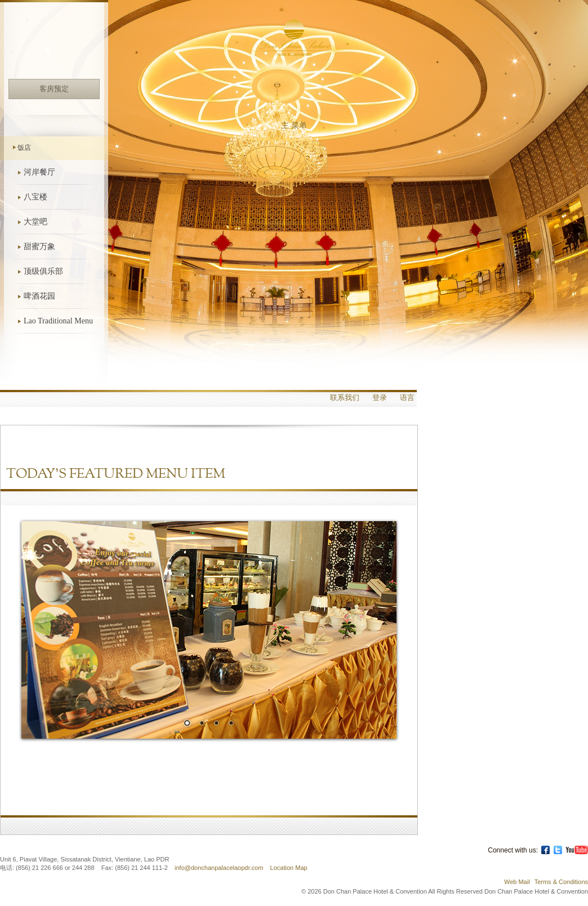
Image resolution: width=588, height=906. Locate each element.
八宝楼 (35, 197)
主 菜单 (294, 125)
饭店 (24, 148)
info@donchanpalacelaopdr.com (220, 868)
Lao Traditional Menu (58, 321)
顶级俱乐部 (43, 271)
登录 (380, 398)
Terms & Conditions (561, 882)
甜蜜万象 (39, 247)
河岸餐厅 (39, 172)
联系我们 (345, 398)
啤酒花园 (39, 296)
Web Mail (517, 882)
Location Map (289, 868)
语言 (407, 398)
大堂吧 (35, 222)
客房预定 (54, 89)
